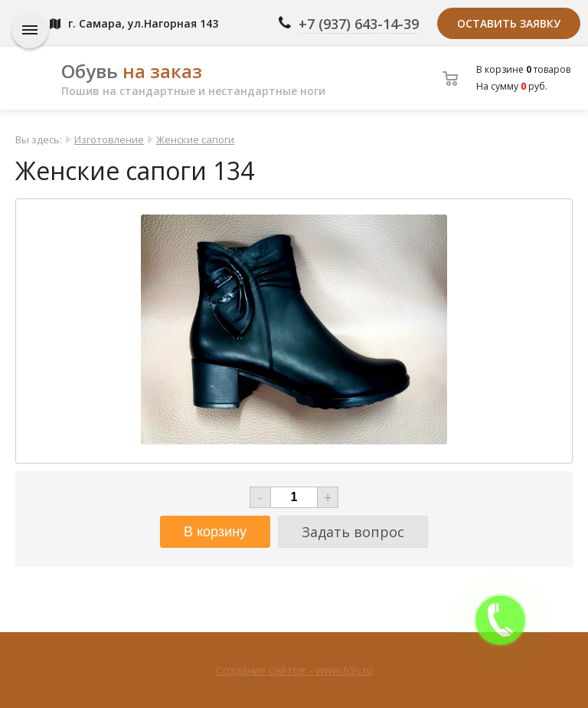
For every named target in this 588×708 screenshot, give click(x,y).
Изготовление (109, 139)
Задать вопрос (353, 532)
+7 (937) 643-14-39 (359, 24)
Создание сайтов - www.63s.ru (294, 670)
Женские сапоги (195, 139)
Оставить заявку (509, 23)
